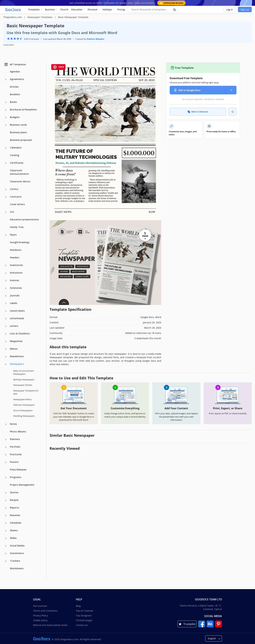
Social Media (17, 546)
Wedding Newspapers (24, 416)
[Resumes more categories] (6, 516)
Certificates (17, 163)
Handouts (16, 250)
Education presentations (24, 219)
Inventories (16, 265)
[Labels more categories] (6, 303)
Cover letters (17, 204)
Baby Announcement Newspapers (24, 372)
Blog (78, 606)
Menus (14, 349)
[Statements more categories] (6, 554)
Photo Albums (18, 432)
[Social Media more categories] (6, 546)
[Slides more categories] (6, 538)
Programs (16, 477)
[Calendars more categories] (6, 148)
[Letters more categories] (6, 326)
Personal (92, 10)
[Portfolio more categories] (6, 447)
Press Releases (18, 470)
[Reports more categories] (6, 508)
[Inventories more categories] (6, 265)
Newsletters (17, 356)
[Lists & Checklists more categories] (6, 334)
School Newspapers (23, 410)
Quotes (14, 492)
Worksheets (17, 568)
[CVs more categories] (6, 212)
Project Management (22, 485)
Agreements (17, 79)
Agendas (15, 71)
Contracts (16, 197)
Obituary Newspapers (24, 405)
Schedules (16, 523)
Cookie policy (40, 620)
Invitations (16, 273)
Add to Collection (198, 112)
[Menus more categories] (6, 349)
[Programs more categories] (6, 478)
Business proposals (21, 140)
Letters (14, 326)
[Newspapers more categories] (6, 364)
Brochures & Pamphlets (23, 110)
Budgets (15, 117)
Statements (17, 553)
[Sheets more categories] (6, 531)
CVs (12, 212)
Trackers (15, 561)
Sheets (14, 530)
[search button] (175, 10)
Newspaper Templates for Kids (26, 392)
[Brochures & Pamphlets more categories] (6, 110)
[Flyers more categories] (6, 235)
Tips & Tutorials (85, 611)
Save (58, 67)
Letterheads (17, 318)
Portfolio (15, 447)
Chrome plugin (84, 620)
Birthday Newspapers (24, 380)
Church (64, 10)
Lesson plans (17, 311)
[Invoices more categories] (6, 281)
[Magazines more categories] (6, 342)
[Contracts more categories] (6, 197)
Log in (230, 10)
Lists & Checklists (20, 333)
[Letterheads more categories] (6, 319)
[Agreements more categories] (6, 80)
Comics (14, 189)
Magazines (16, 341)
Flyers (13, 235)
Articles (14, 87)
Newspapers (17, 364)
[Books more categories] (6, 102)
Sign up (245, 10)
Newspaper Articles (23, 385)
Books (13, 102)
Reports (14, 508)
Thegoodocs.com (13, 17)
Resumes (15, 515)
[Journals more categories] (6, 296)
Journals (15, 295)
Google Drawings (20, 242)
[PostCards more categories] (6, 455)
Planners (15, 439)
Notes (13, 424)
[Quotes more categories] (6, 493)
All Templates (15, 64)
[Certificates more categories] (6, 163)
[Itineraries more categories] (6, 288)
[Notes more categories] (6, 424)
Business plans (18, 132)
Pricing (121, 10)
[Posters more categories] (6, 462)
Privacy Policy (40, 615)
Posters (14, 462)
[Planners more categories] (6, 440)
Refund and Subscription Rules (50, 625)
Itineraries (16, 288)
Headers (15, 257)
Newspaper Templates (40, 17)
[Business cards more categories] (6, 125)
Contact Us (82, 625)
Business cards (18, 125)
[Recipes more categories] (6, 500)
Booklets (15, 94)
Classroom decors (20, 181)
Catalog (15, 155)
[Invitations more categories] (6, 273)
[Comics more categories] (6, 189)
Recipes (14, 500)
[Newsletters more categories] (6, 357)
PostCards (16, 454)
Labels (14, 303)
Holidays (107, 10)
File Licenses (40, 606)
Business (50, 10)
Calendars (16, 148)
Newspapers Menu (22, 399)
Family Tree (17, 227)
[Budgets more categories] (6, 118)
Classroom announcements (19, 172)
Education (77, 10)
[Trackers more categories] (6, 561)
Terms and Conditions (45, 611)
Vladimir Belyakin (96, 39)
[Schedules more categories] (6, 523)
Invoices (14, 280)
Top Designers (84, 615)
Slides (13, 538)
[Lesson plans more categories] (6, 311)
